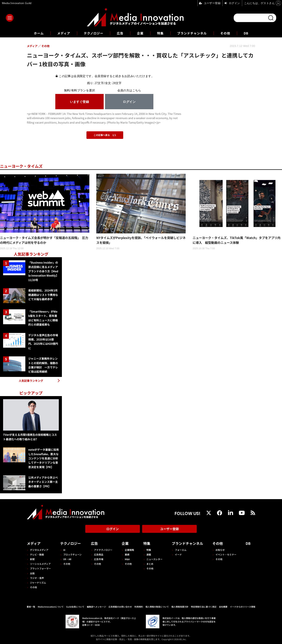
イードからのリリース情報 (243, 607)
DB (246, 33)
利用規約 (139, 607)
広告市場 (99, 559)
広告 (120, 33)
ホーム (39, 33)
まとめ (150, 564)
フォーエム (181, 550)
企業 (140, 33)
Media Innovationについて (51, 607)
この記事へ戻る (105, 135)
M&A (127, 559)
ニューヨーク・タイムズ (21, 166)
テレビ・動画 (37, 554)
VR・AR (67, 559)
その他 (225, 33)
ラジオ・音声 (37, 578)
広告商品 (99, 554)
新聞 (32, 559)
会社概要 (223, 607)
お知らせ (220, 550)
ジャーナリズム (38, 583)
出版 (32, 573)
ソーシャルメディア (40, 564)
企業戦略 (129, 550)
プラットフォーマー (40, 568)
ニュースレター (154, 559)
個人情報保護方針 (180, 607)
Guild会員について (75, 607)
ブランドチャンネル (192, 33)
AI (64, 550)
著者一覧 (31, 607)
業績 (127, 554)
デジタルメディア (39, 550)
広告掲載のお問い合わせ (120, 607)
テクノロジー (94, 33)
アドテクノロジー (103, 550)
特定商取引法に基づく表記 (204, 607)
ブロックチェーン (72, 554)
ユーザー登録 (169, 529)
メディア (64, 33)
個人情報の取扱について (157, 607)
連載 (149, 554)
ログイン (113, 529)
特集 (160, 33)
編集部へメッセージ (96, 607)
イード (178, 554)
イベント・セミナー (226, 554)
